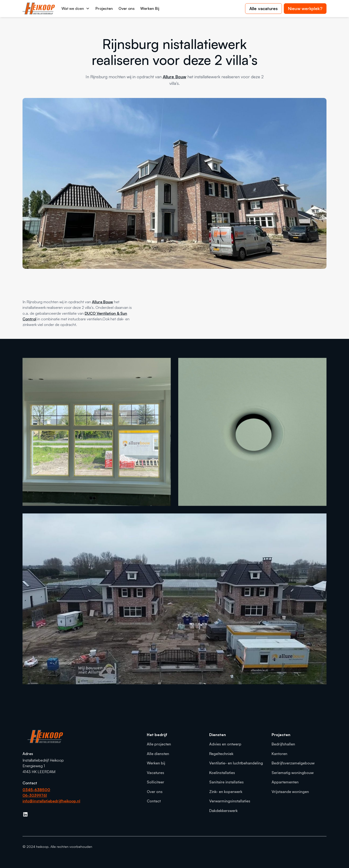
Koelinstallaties (222, 773)
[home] (39, 9)
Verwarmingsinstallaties (230, 801)
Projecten (104, 8)
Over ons (127, 8)
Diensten (218, 735)
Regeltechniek (221, 754)
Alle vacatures (264, 8)
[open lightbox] (97, 432)
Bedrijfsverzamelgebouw (293, 763)
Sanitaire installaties (226, 782)
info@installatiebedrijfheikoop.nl (51, 801)
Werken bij (156, 763)
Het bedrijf (157, 735)
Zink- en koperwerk (226, 792)
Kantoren (279, 754)
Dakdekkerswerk (223, 811)
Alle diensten (158, 754)
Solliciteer (156, 782)
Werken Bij (150, 8)
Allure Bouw (174, 77)
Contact (154, 801)
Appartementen (285, 782)
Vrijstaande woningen (290, 792)
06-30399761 (35, 795)
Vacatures (156, 773)
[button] (76, 9)
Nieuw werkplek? (305, 8)
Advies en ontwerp (225, 744)
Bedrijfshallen (283, 744)
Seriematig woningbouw (293, 773)
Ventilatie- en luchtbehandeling (236, 763)
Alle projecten (159, 744)
